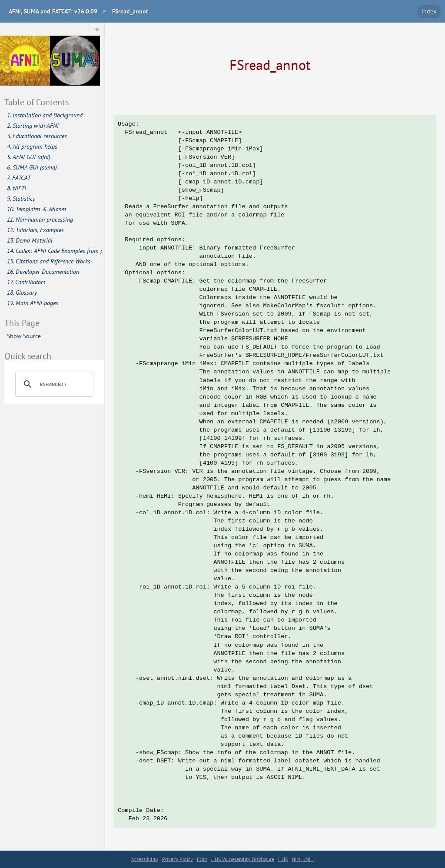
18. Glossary (22, 293)
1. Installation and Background (45, 115)
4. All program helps (32, 146)
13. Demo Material (30, 240)
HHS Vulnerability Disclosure (243, 859)
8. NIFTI (17, 188)
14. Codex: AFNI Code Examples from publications (55, 251)
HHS (283, 859)
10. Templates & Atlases (37, 209)
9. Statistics (21, 199)
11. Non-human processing (40, 219)
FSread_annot (130, 11)
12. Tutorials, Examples (35, 230)
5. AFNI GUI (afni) (29, 157)
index (429, 11)
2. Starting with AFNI (33, 126)
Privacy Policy (178, 859)
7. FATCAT (19, 178)
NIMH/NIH (303, 859)
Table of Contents (37, 102)
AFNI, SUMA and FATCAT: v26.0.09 (53, 11)
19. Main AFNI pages (33, 303)
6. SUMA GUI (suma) (32, 167)
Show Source (24, 336)
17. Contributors (26, 282)
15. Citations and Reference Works (49, 261)
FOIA (202, 859)
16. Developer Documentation (43, 272)
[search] (53, 384)
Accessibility (145, 859)
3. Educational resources (37, 136)
